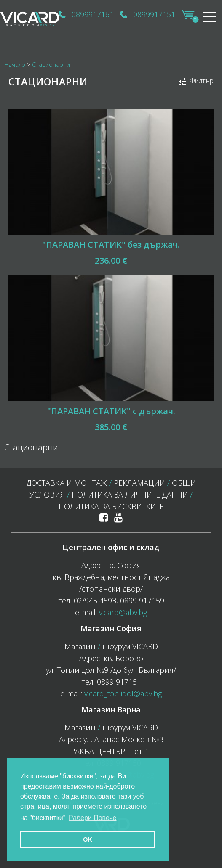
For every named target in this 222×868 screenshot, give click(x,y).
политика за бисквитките (111, 506)
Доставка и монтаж (67, 483)
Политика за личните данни (130, 495)
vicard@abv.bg (123, 612)
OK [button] (88, 839)
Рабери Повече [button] (93, 818)
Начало (15, 65)
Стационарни (51, 65)
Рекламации (139, 483)
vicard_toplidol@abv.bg (123, 693)
